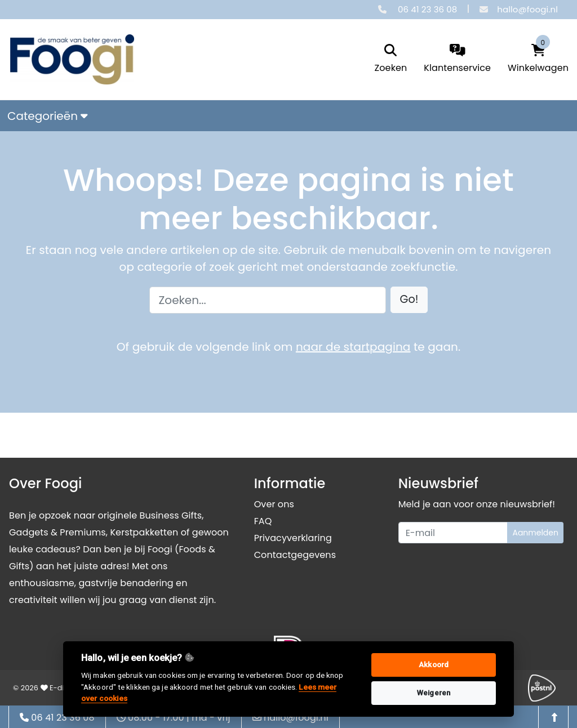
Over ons (274, 504)
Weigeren (434, 693)
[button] (409, 300)
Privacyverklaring (293, 538)
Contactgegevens (295, 555)
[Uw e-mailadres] (453, 533)
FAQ (263, 521)
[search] (391, 59)
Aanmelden (535, 533)
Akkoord (434, 665)
